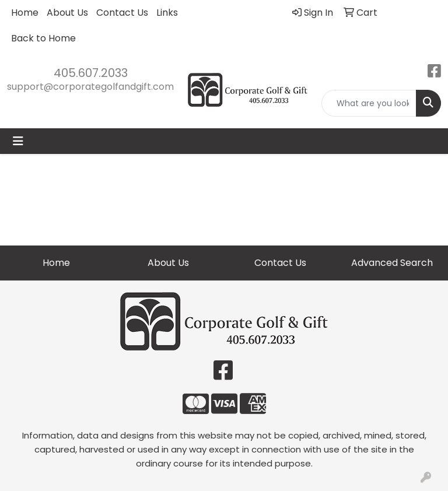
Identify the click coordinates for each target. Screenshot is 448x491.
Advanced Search (392, 263)
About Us (67, 13)
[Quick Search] (369, 103)
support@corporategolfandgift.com (90, 87)
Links (167, 13)
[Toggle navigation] (18, 141)
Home (25, 13)
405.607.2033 (91, 73)
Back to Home (43, 38)
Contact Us (122, 13)
